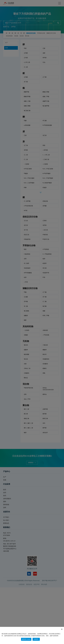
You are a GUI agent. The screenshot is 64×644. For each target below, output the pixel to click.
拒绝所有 (37, 639)
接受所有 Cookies (26, 639)
